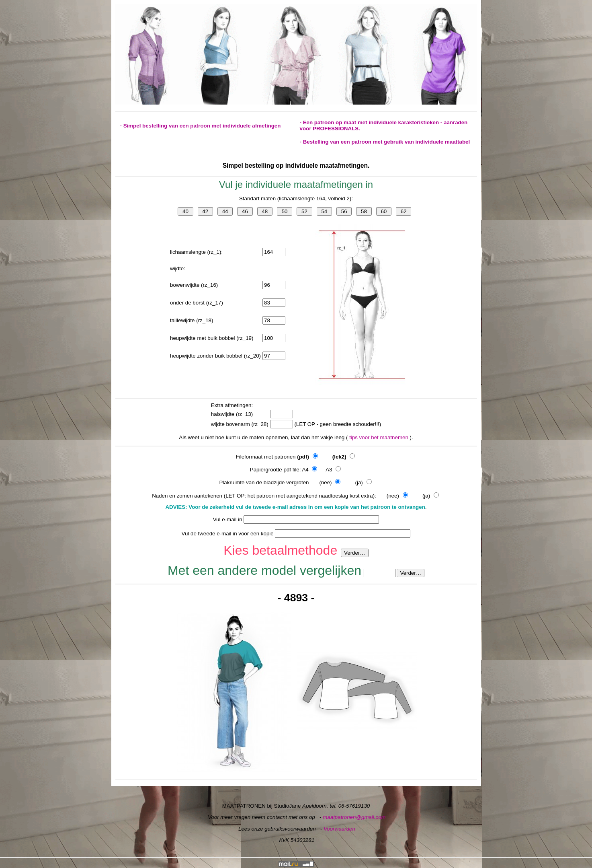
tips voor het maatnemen (379, 437)
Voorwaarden (339, 829)
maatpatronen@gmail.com (354, 817)
